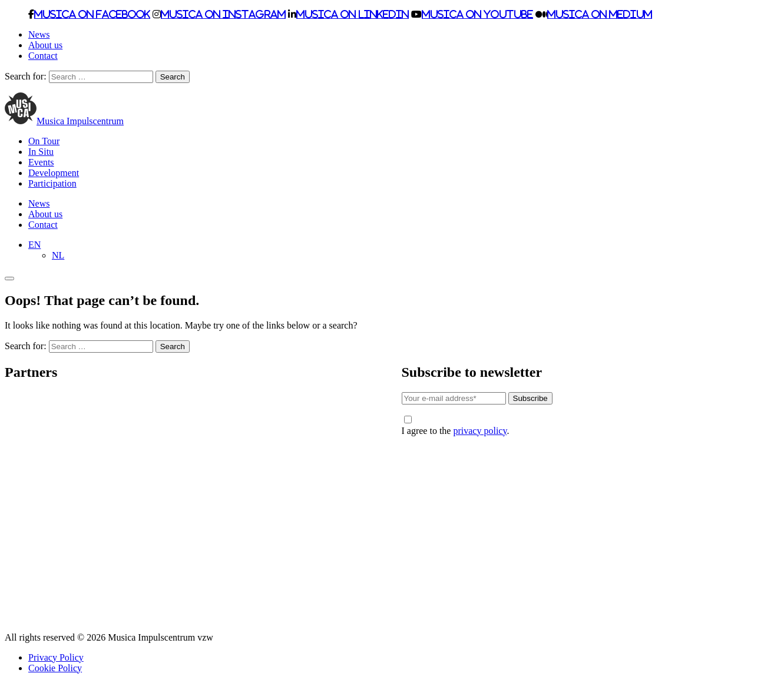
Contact (43, 56)
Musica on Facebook (92, 14)
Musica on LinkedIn (353, 14)
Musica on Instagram (223, 14)
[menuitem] (34, 245)
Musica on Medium (600, 14)
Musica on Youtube (477, 14)
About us (45, 45)
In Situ (41, 152)
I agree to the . (456, 426)
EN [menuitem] (34, 245)
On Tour (44, 141)
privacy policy (480, 431)
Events (41, 162)
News (39, 34)
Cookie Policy (55, 668)
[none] (404, 250)
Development (54, 173)
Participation (52, 183)
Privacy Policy (56, 657)
